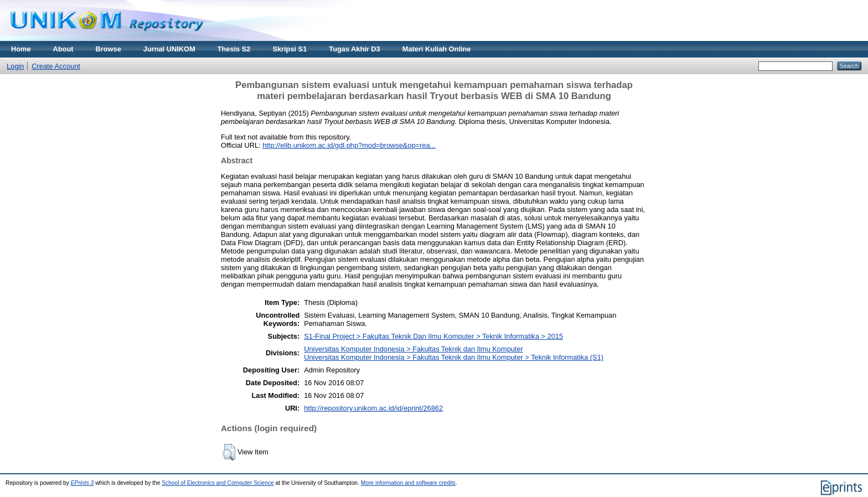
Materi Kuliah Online (437, 49)
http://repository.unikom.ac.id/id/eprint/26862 (373, 408)
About (63, 49)
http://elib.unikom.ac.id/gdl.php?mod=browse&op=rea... (349, 145)
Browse (108, 49)
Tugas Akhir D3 (354, 49)
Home (21, 49)
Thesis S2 (234, 49)
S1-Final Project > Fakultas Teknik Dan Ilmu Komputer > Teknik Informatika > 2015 (433, 336)
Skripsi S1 (290, 49)
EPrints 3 (82, 483)
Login (15, 66)
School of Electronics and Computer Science (218, 483)
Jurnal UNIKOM (169, 49)
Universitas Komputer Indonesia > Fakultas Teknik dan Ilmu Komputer (414, 349)
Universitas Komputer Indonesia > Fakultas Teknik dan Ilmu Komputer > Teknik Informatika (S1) (454, 357)
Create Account (56, 66)
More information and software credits (408, 483)
